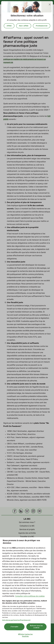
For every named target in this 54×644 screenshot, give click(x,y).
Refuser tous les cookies (36, 627)
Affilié (9, 26)
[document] (27, 16)
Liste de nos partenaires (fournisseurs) (16, 620)
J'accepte (14, 627)
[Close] (50, 4)
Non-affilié (24, 26)
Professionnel (42, 26)
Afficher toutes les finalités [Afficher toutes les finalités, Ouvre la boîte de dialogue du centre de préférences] (25, 635)
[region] (25, 590)
